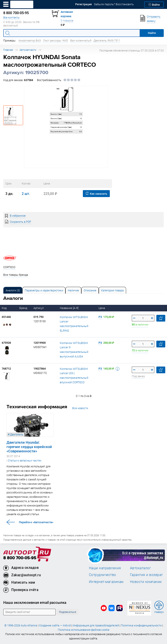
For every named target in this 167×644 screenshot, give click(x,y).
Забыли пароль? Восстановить (114, 4)
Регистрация (83, 4)
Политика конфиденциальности (141, 625)
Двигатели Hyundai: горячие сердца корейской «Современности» (29, 447)
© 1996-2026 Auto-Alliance (21, 625)
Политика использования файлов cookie (84, 630)
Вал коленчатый (81, 41)
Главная (8, 50)
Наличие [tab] (73, 290)
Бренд (24, 308)
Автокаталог (141, 568)
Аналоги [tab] (13, 290)
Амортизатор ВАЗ (30, 41)
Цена (102, 308)
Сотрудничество (103, 575)
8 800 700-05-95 (20, 558)
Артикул (39, 308)
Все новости (80, 408)
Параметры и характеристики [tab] (44, 290)
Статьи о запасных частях (25, 461)
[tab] (13, 290)
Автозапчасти (28, 50)
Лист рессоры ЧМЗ (55, 41)
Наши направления (105, 568)
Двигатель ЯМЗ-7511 (107, 41)
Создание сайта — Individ (55, 625)
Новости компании (146, 582)
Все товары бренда (16, 275)
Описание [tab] (90, 290)
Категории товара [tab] (112, 290)
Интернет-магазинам (106, 582)
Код (4, 308)
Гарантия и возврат (146, 575)
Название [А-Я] (69, 308)
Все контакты (11, 17)
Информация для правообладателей (96, 625)
